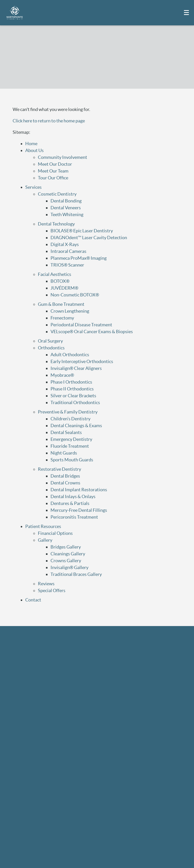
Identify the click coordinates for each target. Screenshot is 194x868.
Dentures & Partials (70, 503)
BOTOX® (60, 281)
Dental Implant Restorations (79, 490)
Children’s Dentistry (70, 419)
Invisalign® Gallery (69, 567)
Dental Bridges (65, 476)
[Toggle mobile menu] (186, 13)
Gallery (45, 540)
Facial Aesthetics (55, 274)
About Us (34, 150)
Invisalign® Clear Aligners (76, 368)
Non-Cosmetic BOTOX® (75, 295)
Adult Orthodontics (70, 355)
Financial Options (55, 533)
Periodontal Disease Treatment (81, 325)
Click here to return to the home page (49, 121)
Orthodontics (51, 348)
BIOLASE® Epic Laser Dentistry (82, 231)
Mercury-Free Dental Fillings (79, 510)
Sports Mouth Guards (72, 460)
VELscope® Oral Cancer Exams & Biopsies (92, 332)
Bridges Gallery (66, 547)
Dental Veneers (66, 208)
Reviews (46, 584)
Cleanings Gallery (68, 554)
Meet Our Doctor (55, 164)
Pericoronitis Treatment (74, 517)
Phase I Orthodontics (71, 382)
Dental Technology (56, 224)
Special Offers (52, 590)
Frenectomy (62, 318)
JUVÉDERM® (64, 288)
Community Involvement (63, 157)
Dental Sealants (66, 432)
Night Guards (64, 453)
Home (31, 144)
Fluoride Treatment (70, 446)
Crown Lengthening (70, 311)
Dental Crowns (65, 483)
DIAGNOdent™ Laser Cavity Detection (89, 238)
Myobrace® (62, 375)
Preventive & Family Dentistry (68, 412)
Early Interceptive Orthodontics (82, 361)
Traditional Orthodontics (75, 402)
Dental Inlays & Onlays (73, 496)
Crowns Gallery (66, 561)
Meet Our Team (53, 171)
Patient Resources (43, 526)
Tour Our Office (53, 178)
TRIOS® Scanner (67, 265)
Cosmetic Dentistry (57, 194)
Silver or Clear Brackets (73, 396)
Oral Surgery (50, 341)
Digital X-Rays (65, 244)
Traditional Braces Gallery (76, 574)
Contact (33, 600)
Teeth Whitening (67, 214)
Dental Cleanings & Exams (76, 426)
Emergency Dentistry (71, 439)
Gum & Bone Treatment (61, 304)
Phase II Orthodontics (72, 389)
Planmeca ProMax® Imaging (79, 258)
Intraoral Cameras (68, 251)
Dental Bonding (66, 201)
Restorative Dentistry (59, 469)
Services (33, 187)
